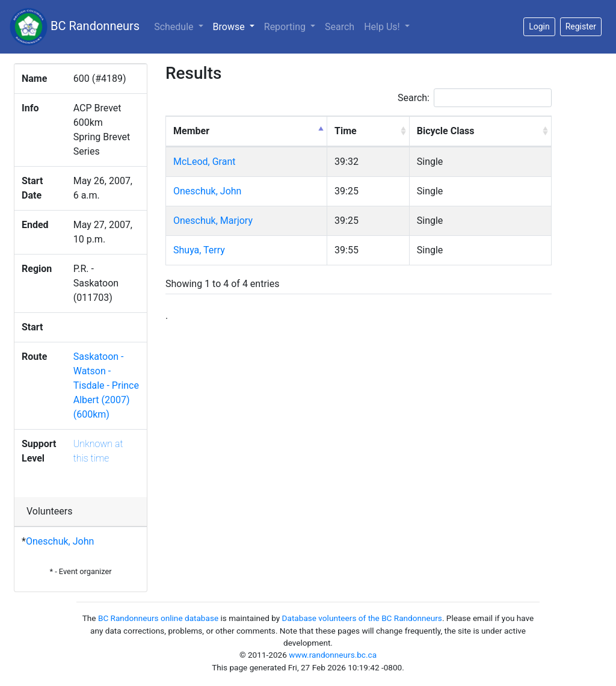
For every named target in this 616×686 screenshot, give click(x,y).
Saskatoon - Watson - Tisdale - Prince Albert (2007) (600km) (106, 385)
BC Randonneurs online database (158, 618)
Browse (236, 26)
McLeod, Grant (205, 162)
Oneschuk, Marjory (213, 221)
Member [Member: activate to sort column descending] (191, 131)
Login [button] (539, 26)
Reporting (286, 27)
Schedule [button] (175, 27)
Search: (475, 98)
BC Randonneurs (75, 27)
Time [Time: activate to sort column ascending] (346, 131)
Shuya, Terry (199, 250)
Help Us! (383, 27)
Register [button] (581, 26)
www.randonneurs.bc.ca (333, 655)
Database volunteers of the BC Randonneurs (362, 618)
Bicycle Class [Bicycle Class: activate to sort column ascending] (446, 131)
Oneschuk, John (60, 541)
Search (340, 27)
